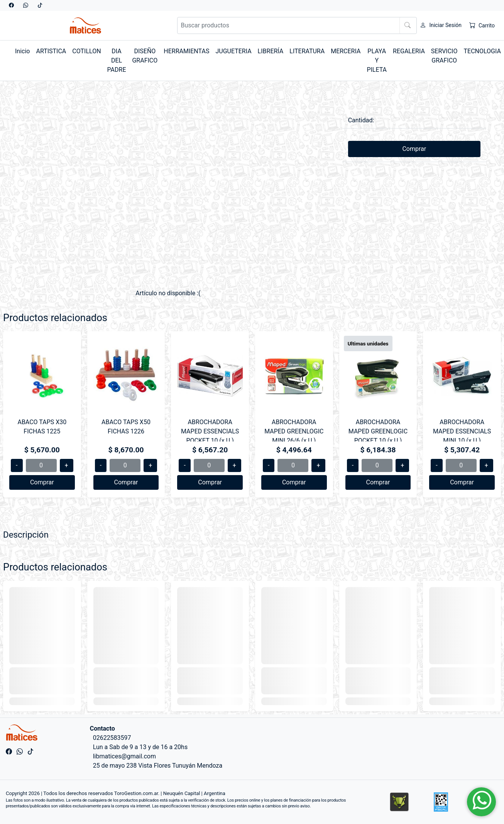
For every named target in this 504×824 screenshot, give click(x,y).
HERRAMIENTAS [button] (186, 51)
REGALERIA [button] (409, 51)
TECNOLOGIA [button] (482, 51)
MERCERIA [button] (346, 51)
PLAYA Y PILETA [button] (377, 60)
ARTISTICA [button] (51, 51)
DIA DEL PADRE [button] (117, 60)
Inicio (22, 51)
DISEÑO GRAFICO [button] (145, 56)
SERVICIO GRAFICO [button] (444, 56)
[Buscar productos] (297, 25)
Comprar (414, 149)
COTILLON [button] (86, 51)
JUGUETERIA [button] (233, 51)
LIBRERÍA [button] (271, 51)
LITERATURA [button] (307, 51)
